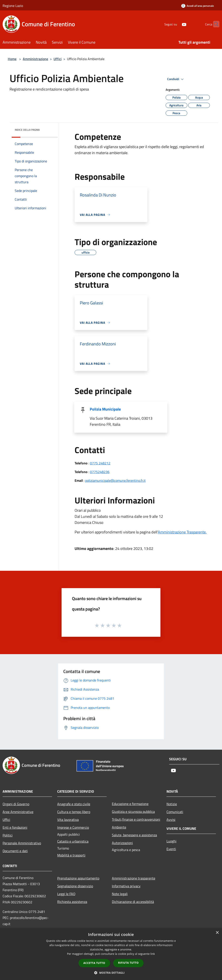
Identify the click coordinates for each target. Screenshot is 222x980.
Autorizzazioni (122, 843)
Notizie (172, 804)
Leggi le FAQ (66, 894)
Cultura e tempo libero (74, 812)
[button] (111, 973)
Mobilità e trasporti (71, 855)
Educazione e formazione (130, 804)
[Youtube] (176, 24)
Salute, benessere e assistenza (134, 835)
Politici (8, 835)
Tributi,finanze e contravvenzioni (136, 819)
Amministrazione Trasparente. (182, 532)
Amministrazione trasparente (134, 878)
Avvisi (171, 820)
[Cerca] (214, 24)
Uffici (58, 59)
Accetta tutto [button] (94, 963)
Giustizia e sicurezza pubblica (133, 812)
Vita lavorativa (68, 820)
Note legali (120, 894)
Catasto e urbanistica (73, 841)
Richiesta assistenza (72, 902)
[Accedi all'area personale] (198, 6)
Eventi (171, 849)
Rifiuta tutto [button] (128, 963)
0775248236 (100, 472)
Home (12, 59)
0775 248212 (100, 463)
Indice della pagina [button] (27, 130)
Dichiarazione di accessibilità (133, 902)
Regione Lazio (13, 6)
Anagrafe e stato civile (74, 804)
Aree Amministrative (18, 812)
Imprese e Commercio (73, 827)
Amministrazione (35, 59)
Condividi (176, 79)
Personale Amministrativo (22, 843)
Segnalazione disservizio (75, 886)
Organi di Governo (16, 804)
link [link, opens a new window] (153, 954)
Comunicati (175, 812)
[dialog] (111, 954)
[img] (49, 129)
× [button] (217, 933)
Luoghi (171, 841)
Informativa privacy (126, 886)
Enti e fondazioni (15, 827)
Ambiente (119, 827)
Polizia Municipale (105, 409)
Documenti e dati (15, 851)
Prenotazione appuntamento (78, 878)
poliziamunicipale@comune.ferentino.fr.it (115, 480)
